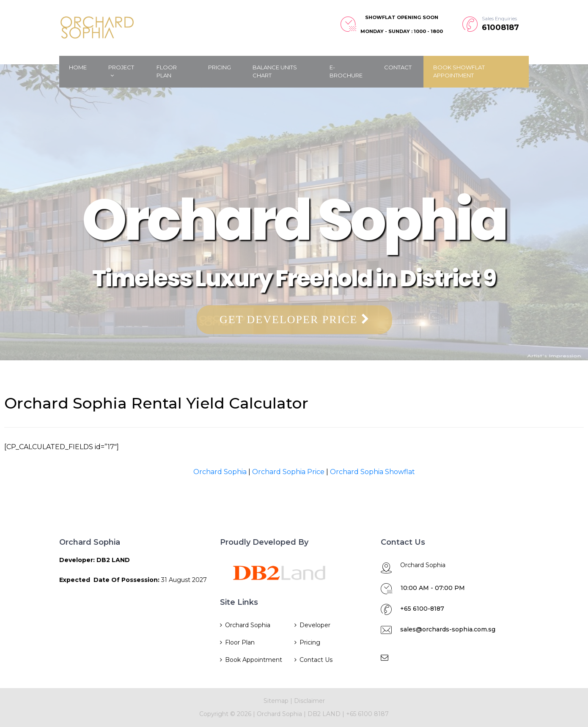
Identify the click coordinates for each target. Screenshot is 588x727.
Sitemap (276, 701)
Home (78, 67)
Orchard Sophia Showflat (372, 472)
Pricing (220, 67)
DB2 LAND (325, 714)
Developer (315, 625)
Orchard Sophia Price (288, 472)
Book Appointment (254, 660)
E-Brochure (346, 71)
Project (121, 71)
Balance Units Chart (275, 71)
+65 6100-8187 (422, 609)
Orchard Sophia (220, 472)
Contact (398, 67)
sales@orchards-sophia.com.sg (448, 629)
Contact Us (316, 660)
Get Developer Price (294, 320)
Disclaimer (309, 701)
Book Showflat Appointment (459, 71)
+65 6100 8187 (367, 714)
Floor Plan (167, 71)
